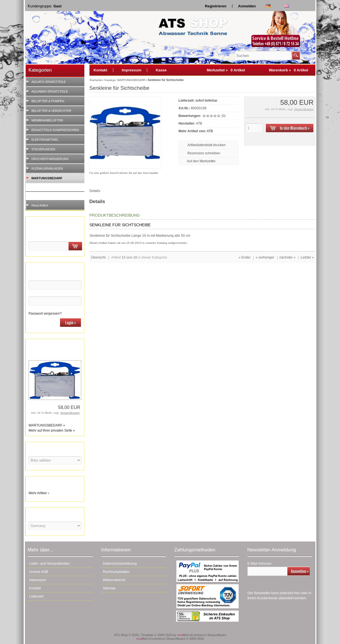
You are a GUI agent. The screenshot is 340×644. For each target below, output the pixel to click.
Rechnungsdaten (116, 572)
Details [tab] (95, 191)
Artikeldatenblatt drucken (207, 145)
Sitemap (109, 588)
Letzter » (307, 257)
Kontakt (100, 70)
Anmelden (247, 6)
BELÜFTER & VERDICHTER (51, 111)
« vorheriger (265, 257)
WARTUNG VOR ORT (48, 187)
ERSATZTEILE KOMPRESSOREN (55, 130)
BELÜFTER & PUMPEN (48, 101)
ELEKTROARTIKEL (45, 140)
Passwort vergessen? (45, 314)
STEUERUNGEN (43, 149)
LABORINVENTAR (46, 196)
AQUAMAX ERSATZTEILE (50, 91)
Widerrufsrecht (114, 580)
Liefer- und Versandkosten (49, 564)
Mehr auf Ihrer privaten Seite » (52, 430)
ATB (210, 131)
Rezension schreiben (204, 153)
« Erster (245, 257)
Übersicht (98, 257)
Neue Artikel (40, 205)
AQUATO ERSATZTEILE (49, 82)
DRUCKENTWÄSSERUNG (50, 159)
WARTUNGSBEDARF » (47, 425)
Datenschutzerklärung (120, 564)
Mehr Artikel (38, 493)
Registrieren (216, 6)
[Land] (55, 526)
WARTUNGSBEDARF (47, 178)
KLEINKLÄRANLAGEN (47, 169)
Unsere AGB (39, 572)
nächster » (287, 257)
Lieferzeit (36, 596)
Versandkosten (70, 413)
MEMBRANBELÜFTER (47, 120)
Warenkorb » (288, 70)
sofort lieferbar (206, 101)
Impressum (131, 70)
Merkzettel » (226, 70)
